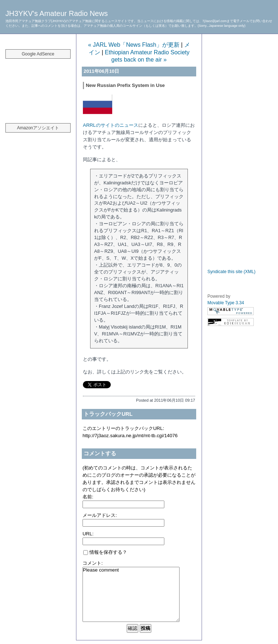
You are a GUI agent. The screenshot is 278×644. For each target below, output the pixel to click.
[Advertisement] (38, 87)
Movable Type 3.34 (226, 303)
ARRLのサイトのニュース (111, 125)
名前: (88, 497)
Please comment (131, 594)
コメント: (93, 563)
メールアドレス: (100, 515)
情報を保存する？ (105, 552)
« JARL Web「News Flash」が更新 (134, 45)
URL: (88, 534)
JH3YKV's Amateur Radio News (57, 13)
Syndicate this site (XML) (231, 272)
